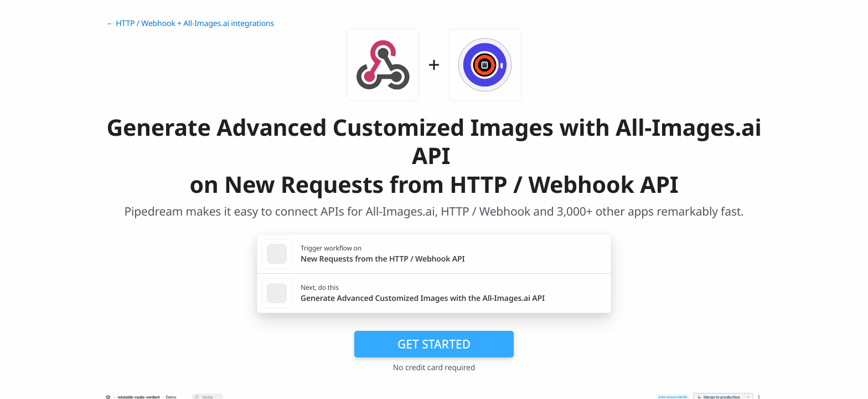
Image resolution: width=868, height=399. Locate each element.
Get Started (434, 344)
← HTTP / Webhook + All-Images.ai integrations (190, 24)
